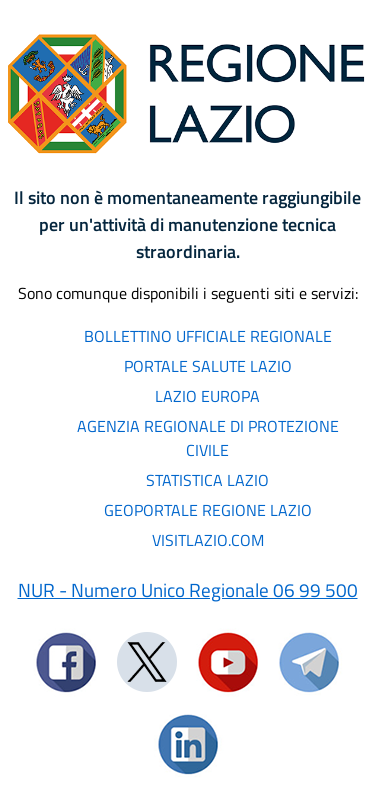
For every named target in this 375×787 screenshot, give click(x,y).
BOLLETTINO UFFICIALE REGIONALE (208, 336)
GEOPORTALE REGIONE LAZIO (208, 510)
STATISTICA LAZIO (207, 480)
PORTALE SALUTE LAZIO (208, 366)
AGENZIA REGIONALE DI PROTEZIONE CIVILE (208, 438)
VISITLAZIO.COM (208, 540)
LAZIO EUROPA (207, 396)
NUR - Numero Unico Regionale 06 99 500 (188, 589)
